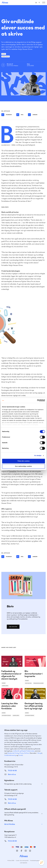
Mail (20, 115)
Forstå (21, 755)
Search (39, 3)
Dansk (4, 54)
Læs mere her (13, 627)
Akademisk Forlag (13, 753)
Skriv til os (12, 774)
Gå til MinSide (10, 824)
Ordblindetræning (10, 755)
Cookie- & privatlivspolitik (22, 861)
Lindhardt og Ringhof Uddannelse (24, 751)
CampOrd (13, 471)
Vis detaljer (38, 456)
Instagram (17, 851)
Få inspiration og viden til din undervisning (18, 784)
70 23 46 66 (12, 799)
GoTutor (27, 753)
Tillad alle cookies (24, 461)
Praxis (22, 753)
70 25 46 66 (12, 771)
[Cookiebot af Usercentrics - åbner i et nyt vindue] (37, 400)
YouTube (26, 851)
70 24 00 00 (12, 841)
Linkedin (33, 115)
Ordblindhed (6, 56)
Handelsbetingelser (35, 861)
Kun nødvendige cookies (23, 466)
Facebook (7, 115)
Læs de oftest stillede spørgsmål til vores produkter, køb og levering (21, 814)
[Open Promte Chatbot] (41, 863)
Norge (40, 753)
